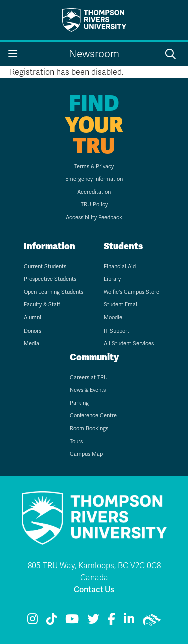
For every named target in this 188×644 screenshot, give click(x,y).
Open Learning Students (53, 292)
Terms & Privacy (94, 166)
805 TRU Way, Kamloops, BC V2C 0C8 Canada (94, 572)
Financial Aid (120, 267)
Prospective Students (50, 279)
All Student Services (129, 343)
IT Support (117, 331)
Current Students (45, 267)
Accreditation (94, 192)
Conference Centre (93, 416)
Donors (32, 331)
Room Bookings (89, 429)
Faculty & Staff (42, 305)
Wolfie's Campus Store (132, 292)
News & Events (88, 390)
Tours (76, 442)
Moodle (113, 318)
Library (112, 279)
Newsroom (94, 54)
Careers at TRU (89, 377)
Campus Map (86, 454)
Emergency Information (94, 179)
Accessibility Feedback (94, 217)
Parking (79, 403)
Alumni (32, 318)
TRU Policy (94, 204)
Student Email (121, 305)
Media (31, 343)
